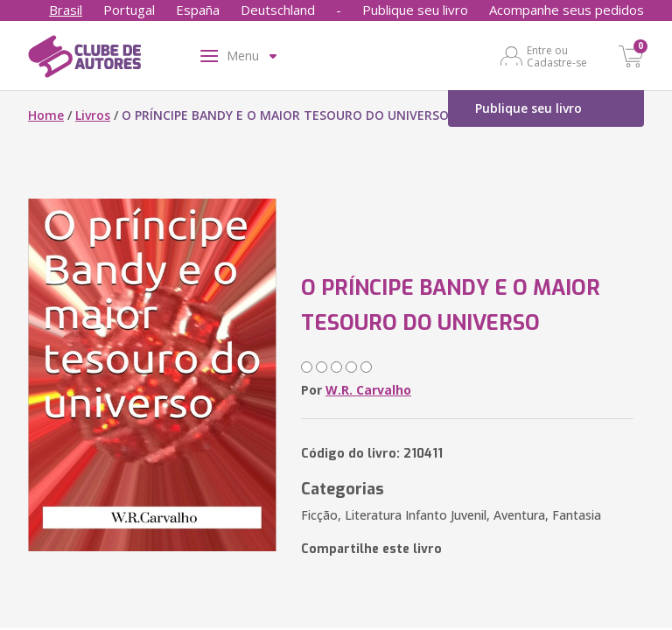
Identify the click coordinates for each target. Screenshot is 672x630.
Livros (93, 115)
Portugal (129, 10)
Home (46, 115)
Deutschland (278, 10)
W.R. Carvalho (368, 390)
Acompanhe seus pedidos (567, 10)
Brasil (66, 10)
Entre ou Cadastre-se (557, 56)
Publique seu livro (415, 10)
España (198, 10)
